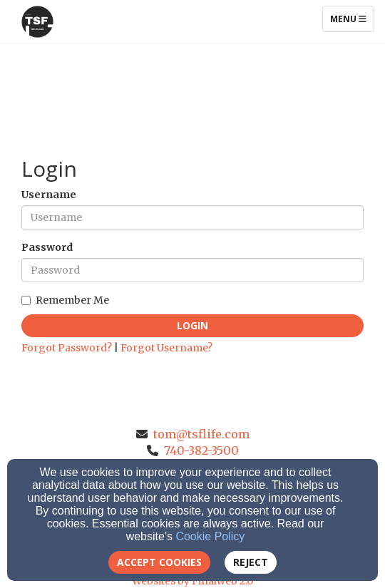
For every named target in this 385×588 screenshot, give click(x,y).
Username (49, 195)
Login (192, 325)
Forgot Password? (67, 348)
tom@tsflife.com (201, 434)
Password (47, 247)
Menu (352, 19)
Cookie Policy (210, 536)
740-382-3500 (201, 450)
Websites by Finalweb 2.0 (192, 581)
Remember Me (65, 300)
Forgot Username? (166, 348)
